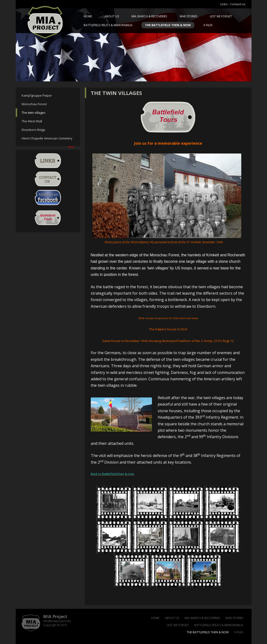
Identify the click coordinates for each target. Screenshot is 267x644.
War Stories (188, 16)
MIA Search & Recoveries (149, 16)
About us (112, 16)
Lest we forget (221, 16)
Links (224, 4)
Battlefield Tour (48, 218)
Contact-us (238, 4)
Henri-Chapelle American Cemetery (48, 139)
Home (88, 16)
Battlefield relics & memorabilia (108, 25)
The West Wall (32, 121)
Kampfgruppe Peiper (37, 95)
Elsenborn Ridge (33, 130)
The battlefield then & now (168, 25)
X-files (208, 25)
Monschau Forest (34, 104)
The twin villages (34, 113)
